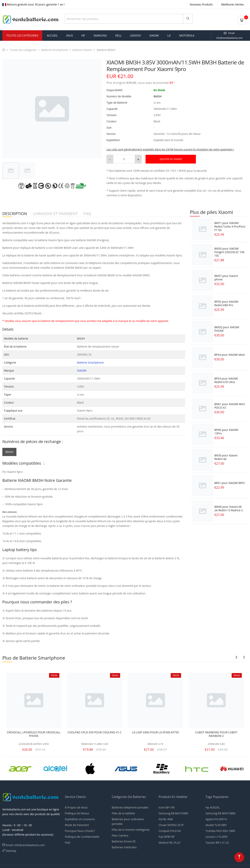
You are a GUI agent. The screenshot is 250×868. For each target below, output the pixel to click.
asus (70, 34)
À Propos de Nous (76, 806)
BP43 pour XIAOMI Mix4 (229, 354)
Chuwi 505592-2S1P (171, 824)
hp (83, 34)
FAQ (67, 841)
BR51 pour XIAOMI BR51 (230, 482)
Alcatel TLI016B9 (216, 824)
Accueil (52, 34)
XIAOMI (82, 369)
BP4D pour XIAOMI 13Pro (226, 430)
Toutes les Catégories (22, 34)
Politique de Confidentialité (82, 836)
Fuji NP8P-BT (167, 836)
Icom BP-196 (167, 806)
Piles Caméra (120, 834)
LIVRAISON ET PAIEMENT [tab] (55, 213)
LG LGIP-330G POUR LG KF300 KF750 (155, 731)
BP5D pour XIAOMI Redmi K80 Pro (226, 302)
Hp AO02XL (213, 806)
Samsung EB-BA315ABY (173, 812)
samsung (100, 34)
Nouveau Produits (201, 4)
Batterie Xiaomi (82, 49)
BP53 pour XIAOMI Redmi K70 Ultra (226, 379)
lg (169, 34)
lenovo (136, 34)
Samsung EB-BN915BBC (221, 812)
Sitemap (11, 850)
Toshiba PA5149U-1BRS (220, 830)
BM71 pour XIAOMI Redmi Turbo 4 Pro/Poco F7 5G (230, 225)
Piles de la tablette (123, 812)
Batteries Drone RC (124, 840)
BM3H (9, 451)
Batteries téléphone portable (130, 806)
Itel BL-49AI (166, 818)
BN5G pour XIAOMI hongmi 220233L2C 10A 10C (229, 251)
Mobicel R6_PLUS (169, 841)
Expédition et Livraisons (80, 818)
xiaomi (154, 34)
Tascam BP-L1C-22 (217, 841)
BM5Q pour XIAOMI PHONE (227, 328)
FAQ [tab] (87, 213)
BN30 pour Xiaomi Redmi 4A (226, 456)
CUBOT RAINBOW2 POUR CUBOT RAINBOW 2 (216, 733)
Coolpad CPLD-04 (170, 830)
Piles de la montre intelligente (131, 828)
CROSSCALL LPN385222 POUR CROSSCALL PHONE (34, 733)
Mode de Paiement (77, 824)
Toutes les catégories (23, 49)
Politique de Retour (77, 812)
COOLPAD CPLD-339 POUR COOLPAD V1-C (95, 731)
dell (118, 34)
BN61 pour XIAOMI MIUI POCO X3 (230, 405)
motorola (187, 34)
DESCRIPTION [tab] (15, 213)
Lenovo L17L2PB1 (217, 836)
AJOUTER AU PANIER (171, 158)
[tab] (11, 169)
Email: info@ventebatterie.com (25, 844)
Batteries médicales (124, 846)
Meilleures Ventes (232, 4)
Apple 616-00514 (216, 818)
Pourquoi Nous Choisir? (80, 830)
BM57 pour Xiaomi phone (226, 276)
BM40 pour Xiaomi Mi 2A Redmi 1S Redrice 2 (229, 507)
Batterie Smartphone (55, 49)
